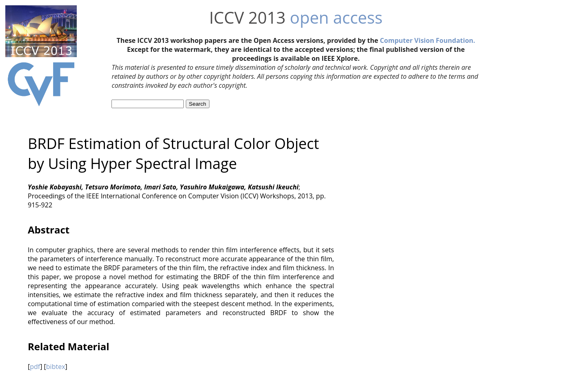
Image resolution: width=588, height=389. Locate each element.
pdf (35, 367)
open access (336, 17)
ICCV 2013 (247, 17)
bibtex (56, 367)
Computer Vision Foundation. (427, 40)
